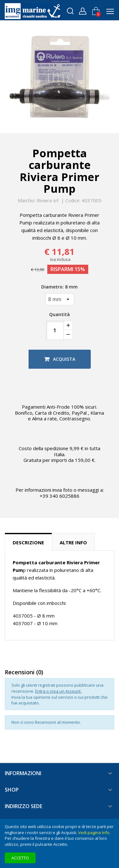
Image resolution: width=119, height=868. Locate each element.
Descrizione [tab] (28, 542)
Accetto (20, 858)
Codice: (73, 201)
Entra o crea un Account (58, 691)
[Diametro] (60, 299)
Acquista (60, 359)
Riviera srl (48, 200)
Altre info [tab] (73, 542)
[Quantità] (55, 330)
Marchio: (27, 201)
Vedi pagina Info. (94, 832)
